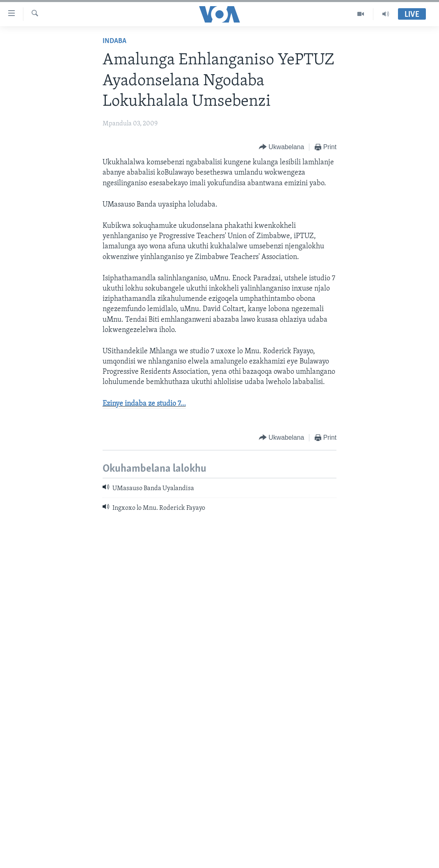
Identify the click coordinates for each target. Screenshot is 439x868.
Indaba (114, 41)
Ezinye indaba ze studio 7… (144, 404)
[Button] (281, 147)
